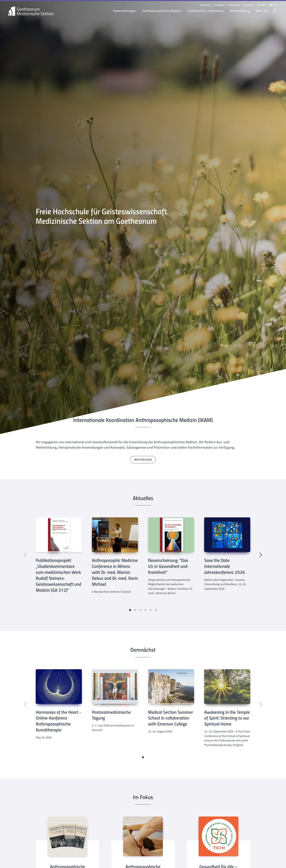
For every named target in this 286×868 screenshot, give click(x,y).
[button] (130, 610)
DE (271, 5)
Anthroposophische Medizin (162, 11)
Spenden (249, 5)
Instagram (219, 5)
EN (276, 5)
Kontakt (261, 5)
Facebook (205, 5)
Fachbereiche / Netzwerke (205, 11)
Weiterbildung (240, 11)
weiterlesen (143, 460)
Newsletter (234, 5)
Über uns (262, 11)
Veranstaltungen (125, 11)
